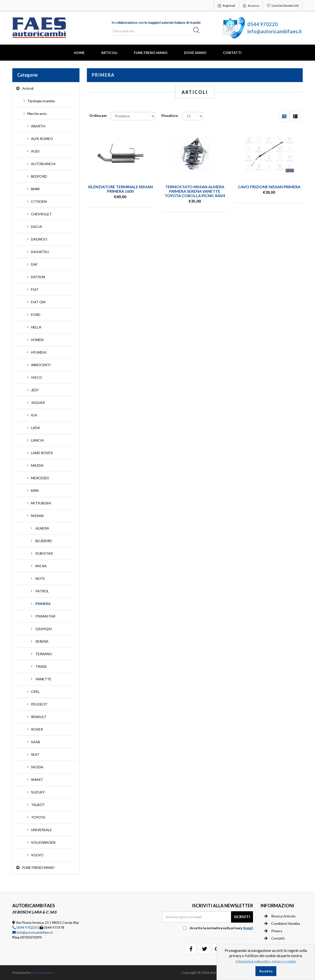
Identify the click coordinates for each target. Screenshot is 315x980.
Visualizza (169, 115)
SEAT (35, 754)
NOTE (40, 578)
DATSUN (38, 277)
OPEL (35, 692)
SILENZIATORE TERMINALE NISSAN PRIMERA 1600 (120, 189)
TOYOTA (38, 817)
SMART (37, 780)
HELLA (36, 327)
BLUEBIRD (44, 541)
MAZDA (37, 465)
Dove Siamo (195, 53)
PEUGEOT (39, 704)
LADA (36, 428)
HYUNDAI (39, 352)
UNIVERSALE (41, 830)
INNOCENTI (41, 365)
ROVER (37, 729)
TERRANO (44, 654)
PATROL (42, 591)
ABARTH (38, 126)
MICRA (41, 566)
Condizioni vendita (282, 924)
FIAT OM (38, 302)
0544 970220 (263, 24)
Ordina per (98, 115)
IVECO (37, 377)
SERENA (42, 641)
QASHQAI (44, 629)
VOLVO (37, 855)
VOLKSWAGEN (43, 842)
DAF (34, 264)
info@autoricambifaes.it (275, 31)
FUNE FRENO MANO (151, 53)
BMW (35, 189)
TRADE (41, 666)
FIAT (35, 289)
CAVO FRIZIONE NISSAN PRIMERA (269, 187)
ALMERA (42, 528)
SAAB (36, 742)
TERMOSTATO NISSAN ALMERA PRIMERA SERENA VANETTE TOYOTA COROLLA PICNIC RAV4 (195, 191)
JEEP (35, 390)
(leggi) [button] (248, 928)
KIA (34, 415)
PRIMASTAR (45, 616)
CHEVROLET (41, 214)
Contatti (232, 53)
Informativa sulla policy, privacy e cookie (266, 961)
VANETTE (43, 679)
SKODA (37, 767)
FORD (36, 315)
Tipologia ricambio (41, 101)
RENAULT (39, 717)
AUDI (35, 151)
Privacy (273, 931)
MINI (35, 490)
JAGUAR (38, 403)
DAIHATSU (40, 252)
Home (79, 53)
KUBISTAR (44, 553)
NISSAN (37, 516)
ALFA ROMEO (42, 139)
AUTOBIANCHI (43, 164)
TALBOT (38, 805)
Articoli (109, 53)
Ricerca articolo (280, 916)
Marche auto (37, 113)
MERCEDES (40, 478)
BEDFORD (39, 176)
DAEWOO (39, 239)
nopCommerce (43, 972)
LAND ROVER (42, 453)
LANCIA (37, 440)
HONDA (37, 340)
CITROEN (39, 201)
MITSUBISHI (41, 503)
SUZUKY (38, 792)
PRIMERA (43, 604)
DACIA (37, 227)
